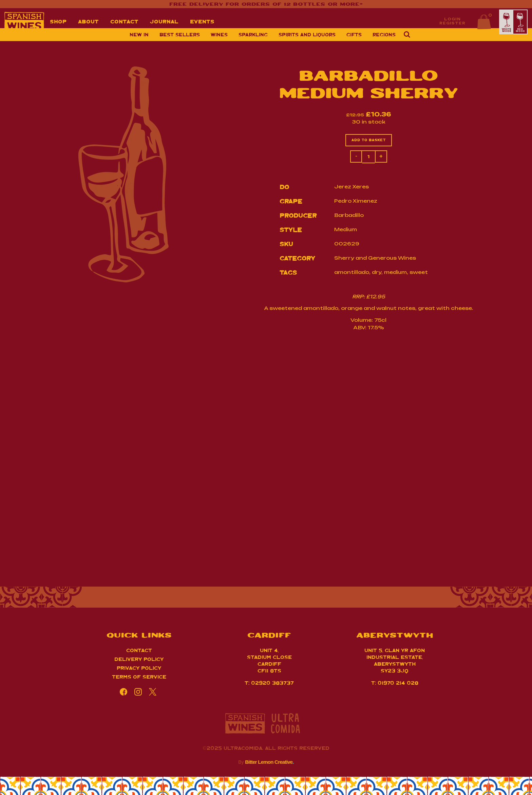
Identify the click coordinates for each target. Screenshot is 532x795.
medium (395, 273)
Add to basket (369, 141)
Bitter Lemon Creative (269, 764)
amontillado (352, 273)
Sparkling (253, 41)
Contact (139, 652)
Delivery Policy (139, 660)
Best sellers (180, 41)
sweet (419, 273)
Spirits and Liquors (307, 41)
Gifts (354, 41)
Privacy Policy (139, 669)
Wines (219, 41)
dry (377, 273)
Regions (384, 41)
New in (139, 41)
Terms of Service (139, 678)
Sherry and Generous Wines (375, 258)
